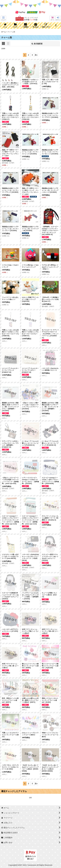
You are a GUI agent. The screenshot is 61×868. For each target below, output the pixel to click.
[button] (3, 18)
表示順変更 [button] (37, 44)
